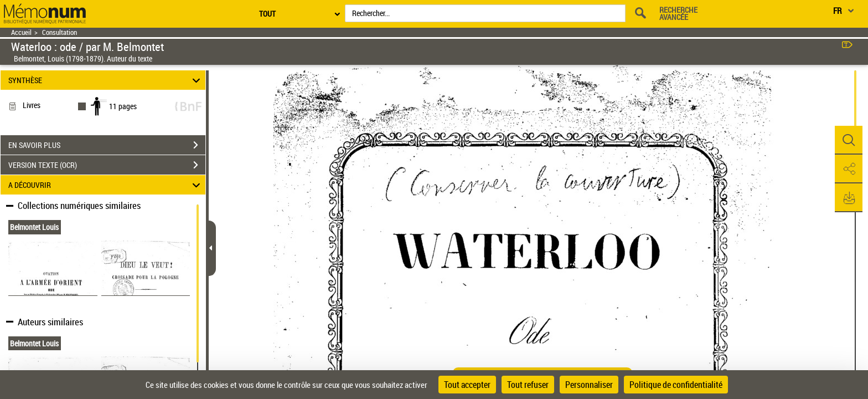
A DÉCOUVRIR (106, 185)
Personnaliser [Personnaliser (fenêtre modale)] (589, 385)
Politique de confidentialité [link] (676, 385)
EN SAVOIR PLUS (107, 145)
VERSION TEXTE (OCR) (107, 165)
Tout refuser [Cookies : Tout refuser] (528, 385)
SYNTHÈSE (106, 80)
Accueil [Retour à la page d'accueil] (21, 32)
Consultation (60, 32)
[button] (849, 140)
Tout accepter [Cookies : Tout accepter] (467, 385)
